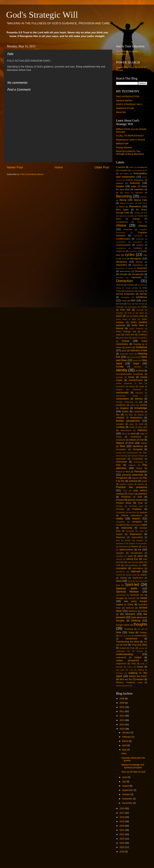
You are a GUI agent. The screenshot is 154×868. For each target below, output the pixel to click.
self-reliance (138, 568)
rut (140, 549)
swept (144, 598)
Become (139, 193)
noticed (144, 443)
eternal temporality (125, 294)
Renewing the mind (135, 531)
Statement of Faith (125, 108)
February (127, 737)
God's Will (129, 335)
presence (143, 494)
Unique (138, 657)
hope (136, 363)
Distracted (136, 277)
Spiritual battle (127, 588)
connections (121, 242)
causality (131, 216)
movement (121, 440)
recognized (121, 525)
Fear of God (140, 304)
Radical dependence (132, 515)
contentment (121, 248)
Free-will (140, 310)
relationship (127, 528)
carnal (121, 216)
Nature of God (136, 440)
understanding (124, 654)
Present (120, 500)
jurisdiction (121, 405)
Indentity (119, 377)
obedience (138, 446)
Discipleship (138, 274)
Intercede (139, 393)
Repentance (136, 534)
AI (146, 170)
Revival (135, 546)
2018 (122, 817)
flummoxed (132, 307)
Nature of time (125, 443)
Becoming (124, 196)
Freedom (120, 313)
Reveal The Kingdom (134, 540)
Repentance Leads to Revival (131, 140)
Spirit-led (132, 585)
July (125, 781)
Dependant (121, 265)
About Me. (121, 112)
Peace (139, 468)
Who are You (126, 679)
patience (132, 465)
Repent (119, 534)
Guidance (141, 347)
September (128, 790)
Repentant (121, 537)
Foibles (144, 307)
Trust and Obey (139, 645)
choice (121, 225)
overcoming (138, 462)
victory (130, 667)
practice (141, 484)
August (126, 786)
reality (120, 518)
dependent (120, 268)
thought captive (123, 625)
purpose (143, 512)
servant (119, 575)
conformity (140, 239)
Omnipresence (132, 453)
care (145, 213)
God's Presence (136, 329)
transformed (132, 639)
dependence (138, 265)
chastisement (122, 222)
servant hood (131, 575)
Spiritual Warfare (124, 100)
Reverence (123, 547)
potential (133, 481)
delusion (139, 262)
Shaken (144, 575)
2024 (122, 843)
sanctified (120, 556)
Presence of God (132, 497)
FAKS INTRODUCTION (128, 96)
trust (125, 645)
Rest (118, 540)
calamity (137, 213)
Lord (141, 424)
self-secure (120, 572)
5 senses (121, 167)
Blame (122, 207)
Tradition (143, 633)
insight (141, 386)
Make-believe (126, 430)
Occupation (121, 449)
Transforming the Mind (128, 642)
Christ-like (128, 229)
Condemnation (123, 239)
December (128, 803)
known (125, 411)
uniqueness (121, 664)
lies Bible (129, 415)
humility (120, 367)
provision (132, 512)
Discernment (141, 271)
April (125, 745)
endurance (130, 291)
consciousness (123, 245)
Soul (119, 581)
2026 (122, 852)
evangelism (125, 297)
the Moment (128, 614)
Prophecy (137, 509)
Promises (120, 509)
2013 (122, 720)
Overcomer (122, 462)
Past (118, 465)
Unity (133, 664)
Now (122, 446)
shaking (124, 578)
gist (128, 316)
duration (131, 285)
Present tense (124, 503)
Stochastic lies (137, 595)
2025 (122, 847)
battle (134, 186)
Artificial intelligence (135, 180)
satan (130, 556)
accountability (136, 170)
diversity (120, 285)
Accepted (123, 170)
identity (122, 370)
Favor (129, 304)
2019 (122, 821)
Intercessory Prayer (127, 396)
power (144, 481)
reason (136, 518)
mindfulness (136, 437)
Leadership (139, 412)
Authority (135, 183)
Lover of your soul (138, 427)
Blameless (135, 206)
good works (124, 338)
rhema (145, 547)
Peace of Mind (123, 472)
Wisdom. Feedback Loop (129, 682)
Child (139, 222)
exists (124, 301)
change (136, 219)
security (119, 559)
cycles (130, 255)
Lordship (120, 427)
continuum (121, 251)
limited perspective (128, 421)
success (132, 598)
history (136, 360)
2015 (122, 729)
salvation (120, 553)
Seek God (131, 562)
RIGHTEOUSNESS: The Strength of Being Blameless (130, 153)
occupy (119, 453)
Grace (126, 341)
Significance (138, 578)
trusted (123, 648)
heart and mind (132, 357)
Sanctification (137, 553)
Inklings (132, 386)
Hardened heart (127, 354)
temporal (130, 608)
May (125, 750)
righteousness (126, 550)
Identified (138, 367)
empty (118, 288)
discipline (120, 278)
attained (120, 183)
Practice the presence (132, 487)
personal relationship (133, 475)
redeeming (134, 525)
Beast (127, 193)
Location (120, 424)
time (119, 632)
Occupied (137, 449)
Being (123, 200)
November (128, 799)
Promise (119, 506)
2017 (122, 813)
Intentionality (122, 393)
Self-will (135, 571)
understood (121, 657)
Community (138, 236)
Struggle (120, 598)
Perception (141, 471)
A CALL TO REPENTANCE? (130, 136)
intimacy (139, 399)
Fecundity (120, 307)
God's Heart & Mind (126, 319)
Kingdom (124, 408)
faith (133, 300)
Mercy (124, 434)
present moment (136, 500)
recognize (137, 522)
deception (136, 258)
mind (133, 434)
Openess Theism (138, 456)
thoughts (140, 624)
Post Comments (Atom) (32, 174)
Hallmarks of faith (139, 350)
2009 (122, 703)
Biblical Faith (122, 144)
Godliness (143, 335)
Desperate (142, 268)
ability (131, 167)
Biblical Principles (127, 203)
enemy (141, 291)
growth (129, 347)
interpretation (123, 399)
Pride (140, 503)
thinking (136, 620)
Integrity (119, 390)
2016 (122, 808)
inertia (131, 377)
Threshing (129, 629)
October (126, 794)
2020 (122, 826)
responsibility (137, 537)
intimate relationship (125, 402)
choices (143, 226)
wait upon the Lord (125, 670)
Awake (120, 186)
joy (141, 402)
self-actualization (132, 565)
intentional (137, 390)
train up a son (125, 636)
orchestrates (137, 459)
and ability (124, 174)
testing (144, 611)
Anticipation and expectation (132, 175)
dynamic (141, 285)
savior (140, 556)
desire (131, 268)
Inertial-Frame (136, 380)
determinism (125, 271)
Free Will (125, 310)
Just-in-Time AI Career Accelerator (127, 53)
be (117, 193)
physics (135, 478)
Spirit (130, 581)
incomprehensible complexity (129, 374)
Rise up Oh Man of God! (134, 772)
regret (144, 525)
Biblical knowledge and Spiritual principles (133, 766)
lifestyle (141, 415)
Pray (125, 491)
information (120, 386)
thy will (141, 629)
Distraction (124, 281)
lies (118, 415)
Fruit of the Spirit (136, 313)
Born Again (122, 210)
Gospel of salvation (139, 338)
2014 (122, 724)
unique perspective (128, 660)
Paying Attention (124, 148)
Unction (140, 651)
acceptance (142, 167)
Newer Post (15, 167)
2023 (122, 839)
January (126, 732)
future (119, 316)
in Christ (140, 371)
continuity (138, 248)
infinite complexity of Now (129, 383)
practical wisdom (126, 484)
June (125, 777)
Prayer (131, 494)
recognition (120, 522)
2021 (122, 830)
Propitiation (121, 512)
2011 (122, 711)
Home (59, 167)
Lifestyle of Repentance (129, 418)
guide (124, 351)
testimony (133, 611)
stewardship (121, 595)
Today (131, 632)
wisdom (140, 679)
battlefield (139, 189)
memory (142, 430)
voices (140, 667)
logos (132, 424)
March (126, 741)
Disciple (123, 274)
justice (133, 405)
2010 (122, 707)
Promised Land (136, 506)
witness (119, 686)
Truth (132, 648)
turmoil (141, 648)
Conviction (133, 251)
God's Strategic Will (42, 15)
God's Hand (138, 316)
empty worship (132, 288)
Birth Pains (143, 203)
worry (127, 686)
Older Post (102, 167)
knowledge (141, 408)
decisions (122, 262)
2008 (122, 699)
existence (141, 297)
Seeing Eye (132, 559)
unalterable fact (123, 651)
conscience (138, 242)
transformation (141, 636)
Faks (124, 754)
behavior (144, 197)
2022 (122, 834)
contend (140, 245)
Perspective (122, 478)
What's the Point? (138, 676)
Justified (143, 405)
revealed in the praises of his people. (132, 543)
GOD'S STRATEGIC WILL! (129, 104)
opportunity (121, 459)
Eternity (143, 294)
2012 (122, 716)
